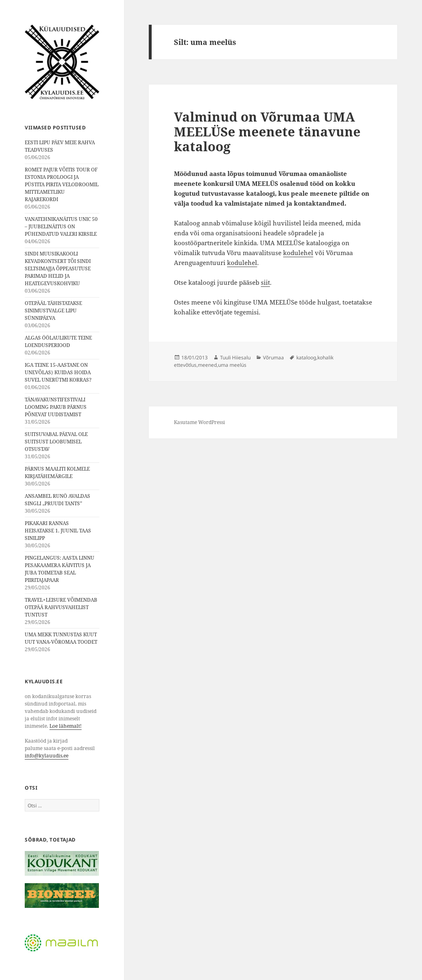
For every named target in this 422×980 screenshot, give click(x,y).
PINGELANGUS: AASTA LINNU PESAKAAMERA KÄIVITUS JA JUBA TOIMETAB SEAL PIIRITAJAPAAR (60, 569)
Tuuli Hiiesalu (235, 358)
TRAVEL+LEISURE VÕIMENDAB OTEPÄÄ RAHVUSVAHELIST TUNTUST (61, 607)
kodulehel (298, 253)
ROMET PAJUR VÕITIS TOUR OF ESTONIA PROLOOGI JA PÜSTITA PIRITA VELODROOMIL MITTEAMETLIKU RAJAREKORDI (62, 184)
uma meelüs (232, 365)
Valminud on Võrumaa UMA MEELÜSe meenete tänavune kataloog (267, 131)
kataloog (306, 358)
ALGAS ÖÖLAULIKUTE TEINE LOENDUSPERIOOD (58, 341)
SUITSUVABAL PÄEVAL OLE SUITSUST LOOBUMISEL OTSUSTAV (56, 442)
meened (207, 365)
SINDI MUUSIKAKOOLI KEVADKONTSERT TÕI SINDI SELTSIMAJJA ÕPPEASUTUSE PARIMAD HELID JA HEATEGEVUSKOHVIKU (58, 268)
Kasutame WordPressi (199, 422)
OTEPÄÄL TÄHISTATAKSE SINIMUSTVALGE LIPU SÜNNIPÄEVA (53, 311)
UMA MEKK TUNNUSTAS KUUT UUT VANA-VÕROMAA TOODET (61, 638)
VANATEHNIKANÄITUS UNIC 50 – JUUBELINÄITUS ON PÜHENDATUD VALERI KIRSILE (61, 226)
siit (265, 282)
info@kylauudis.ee (47, 756)
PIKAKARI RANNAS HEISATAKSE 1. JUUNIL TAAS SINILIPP (58, 531)
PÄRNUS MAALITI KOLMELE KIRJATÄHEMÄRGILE (57, 472)
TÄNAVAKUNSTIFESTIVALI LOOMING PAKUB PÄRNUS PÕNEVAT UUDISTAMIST (56, 407)
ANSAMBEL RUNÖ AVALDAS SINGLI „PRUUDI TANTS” (57, 500)
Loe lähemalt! (66, 726)
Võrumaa (273, 358)
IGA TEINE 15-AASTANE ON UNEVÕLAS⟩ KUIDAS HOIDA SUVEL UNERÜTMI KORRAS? (58, 372)
